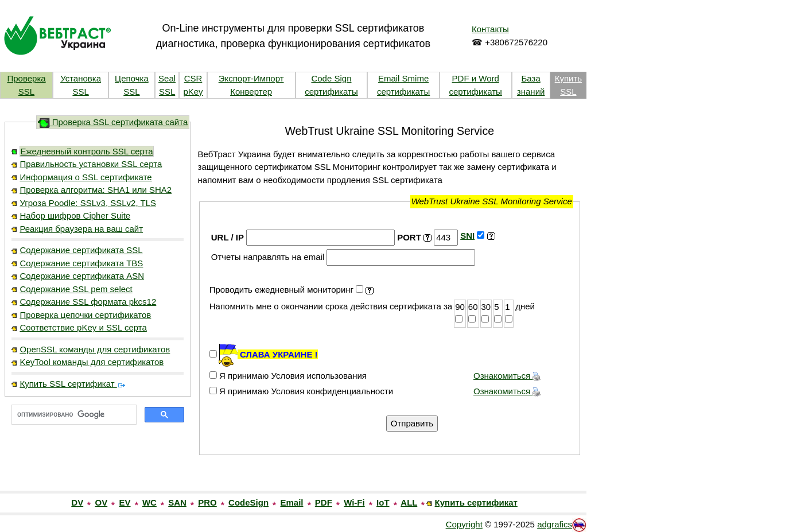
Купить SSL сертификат (73, 384)
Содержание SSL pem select (76, 289)
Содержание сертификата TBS (81, 263)
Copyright (464, 524)
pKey (193, 92)
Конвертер (251, 92)
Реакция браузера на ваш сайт (81, 229)
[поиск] (73, 415)
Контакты (490, 29)
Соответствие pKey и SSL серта (83, 327)
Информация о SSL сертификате (85, 177)
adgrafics (555, 524)
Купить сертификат (476, 502)
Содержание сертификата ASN (82, 276)
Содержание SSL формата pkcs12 (88, 302)
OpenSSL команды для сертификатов (95, 349)
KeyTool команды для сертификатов (92, 362)
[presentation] (297, 424)
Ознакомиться (507, 376)
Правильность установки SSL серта (91, 164)
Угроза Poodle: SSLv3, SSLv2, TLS (88, 203)
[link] (98, 466)
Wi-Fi (354, 502)
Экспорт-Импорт (251, 78)
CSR (193, 78)
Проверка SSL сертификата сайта (113, 122)
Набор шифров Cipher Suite (75, 215)
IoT (383, 502)
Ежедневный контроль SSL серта (86, 151)
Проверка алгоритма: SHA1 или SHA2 (96, 190)
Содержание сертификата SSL (81, 250)
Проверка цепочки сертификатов (85, 315)
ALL (409, 502)
